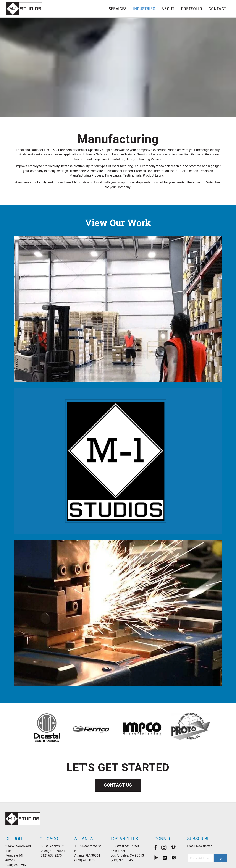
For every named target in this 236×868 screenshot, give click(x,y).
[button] (221, 847)
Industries (144, 9)
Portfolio (192, 9)
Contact (217, 9)
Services (118, 9)
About (168, 9)
